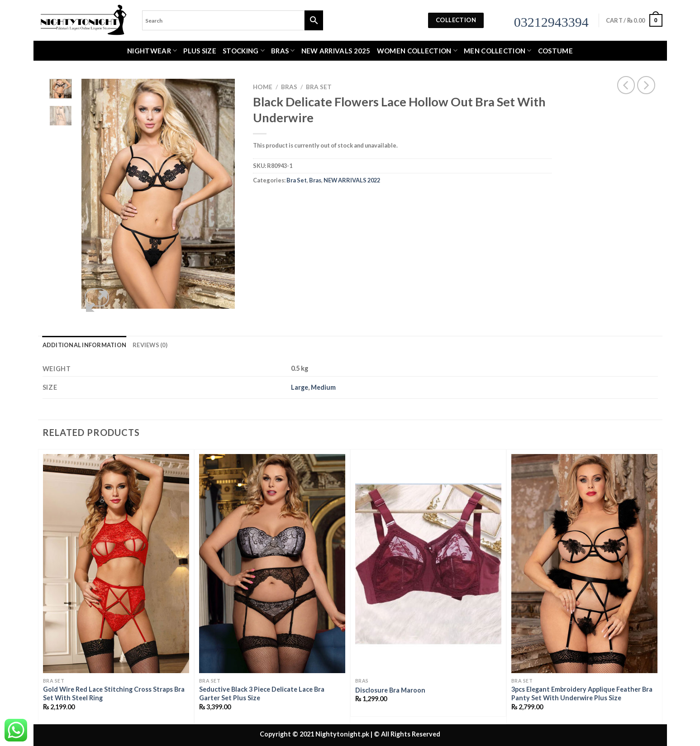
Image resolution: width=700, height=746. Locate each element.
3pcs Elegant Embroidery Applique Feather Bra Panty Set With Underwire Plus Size (582, 693)
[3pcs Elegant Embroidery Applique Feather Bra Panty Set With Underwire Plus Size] (584, 564)
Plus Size (200, 51)
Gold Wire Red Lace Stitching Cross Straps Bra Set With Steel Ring (114, 693)
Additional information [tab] (85, 345)
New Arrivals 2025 (336, 51)
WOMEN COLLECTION (417, 50)
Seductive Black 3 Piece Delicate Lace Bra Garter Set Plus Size (262, 693)
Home (263, 87)
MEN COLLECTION (498, 50)
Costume (555, 51)
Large (300, 387)
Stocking (244, 50)
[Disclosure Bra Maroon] (428, 564)
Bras (283, 50)
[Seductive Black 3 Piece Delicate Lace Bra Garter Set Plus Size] (272, 564)
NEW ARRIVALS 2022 (352, 180)
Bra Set (319, 87)
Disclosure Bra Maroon (390, 690)
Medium (323, 387)
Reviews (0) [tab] (150, 345)
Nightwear (152, 50)
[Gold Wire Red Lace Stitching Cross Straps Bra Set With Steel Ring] (116, 564)
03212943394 (551, 22)
